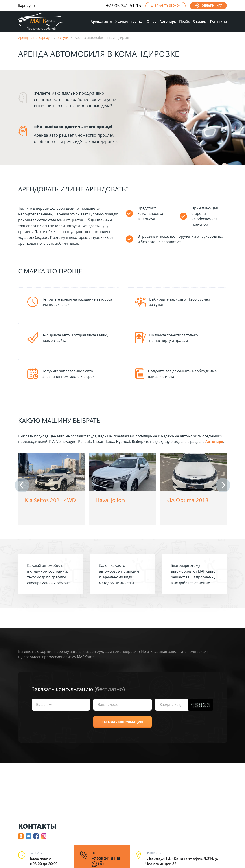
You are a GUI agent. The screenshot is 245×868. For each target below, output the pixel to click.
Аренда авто (101, 21)
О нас (151, 21)
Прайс (184, 21)
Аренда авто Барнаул (35, 38)
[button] (22, 485)
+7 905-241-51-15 (124, 6)
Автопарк (168, 21)
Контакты (218, 21)
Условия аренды (129, 21)
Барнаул (27, 6)
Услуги (63, 38)
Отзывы (200, 21)
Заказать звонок (168, 5)
